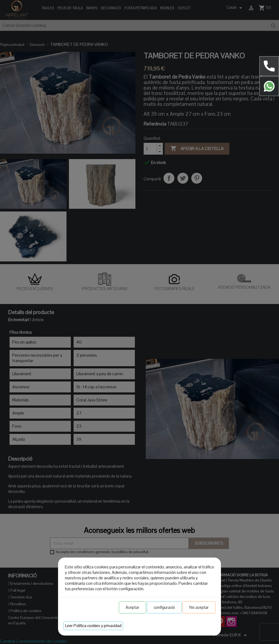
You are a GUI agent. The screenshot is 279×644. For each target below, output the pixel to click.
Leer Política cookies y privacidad (93, 626)
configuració (164, 607)
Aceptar (132, 607)
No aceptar (199, 607)
